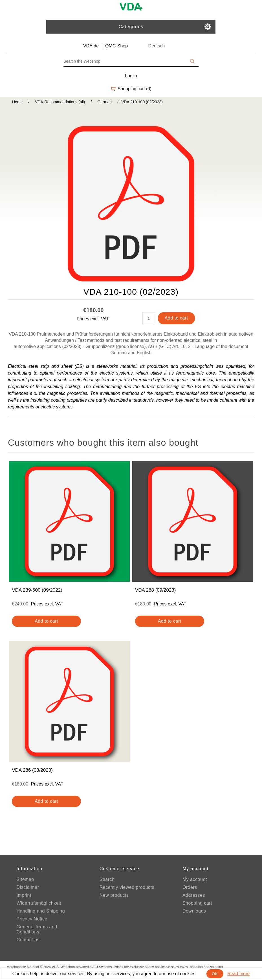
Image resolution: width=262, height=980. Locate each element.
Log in (131, 76)
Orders (190, 887)
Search (107, 879)
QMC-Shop (116, 46)
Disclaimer (28, 887)
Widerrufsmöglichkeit (39, 903)
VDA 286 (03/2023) (32, 770)
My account (195, 879)
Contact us (28, 940)
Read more (238, 974)
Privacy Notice (32, 919)
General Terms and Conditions (37, 929)
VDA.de (91, 46)
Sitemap (25, 879)
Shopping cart (197, 903)
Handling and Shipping (41, 911)
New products (114, 895)
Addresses (194, 895)
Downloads (194, 911)
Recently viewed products (127, 887)
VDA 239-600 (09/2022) (37, 590)
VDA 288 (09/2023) (156, 590)
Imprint (24, 895)
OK (215, 974)
